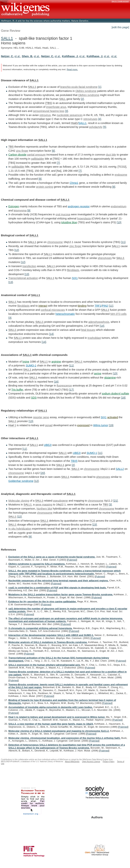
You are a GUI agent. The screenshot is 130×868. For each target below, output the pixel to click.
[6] (53, 151)
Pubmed (72, 560)
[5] (105, 127)
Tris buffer (17, 390)
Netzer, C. (7, 56)
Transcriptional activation (23, 278)
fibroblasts (73, 270)
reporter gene (41, 417)
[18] (123, 398)
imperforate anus (56, 107)
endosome (121, 175)
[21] (115, 501)
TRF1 (98, 306)
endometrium (118, 206)
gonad (49, 425)
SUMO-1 (31, 366)
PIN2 (105, 306)
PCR (92, 521)
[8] (40, 179)
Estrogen (14, 206)
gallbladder (38, 159)
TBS (49, 103)
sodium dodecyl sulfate (115, 394)
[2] (82, 99)
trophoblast (94, 338)
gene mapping (44, 505)
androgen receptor (79, 206)
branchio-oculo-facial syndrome (79, 87)
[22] (19, 517)
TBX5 (74, 461)
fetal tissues (88, 330)
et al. (17, 56)
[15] (115, 373)
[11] (123, 242)
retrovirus (45, 115)
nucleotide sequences (70, 115)
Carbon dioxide (17, 155)
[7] (58, 163)
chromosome (55, 242)
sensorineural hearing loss (49, 111)
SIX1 (75, 278)
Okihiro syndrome (86, 91)
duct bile (111, 155)
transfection (29, 266)
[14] (102, 326)
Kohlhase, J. (70, 56)
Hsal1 (74, 123)
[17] (71, 390)
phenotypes (105, 258)
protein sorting (45, 187)
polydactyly (96, 127)
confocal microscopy (53, 310)
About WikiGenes (72, 762)
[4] (100, 119)
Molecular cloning (19, 501)
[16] (56, 382)
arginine (56, 362)
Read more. (72, 69)
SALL (62, 99)
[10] (119, 222)
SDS (34, 398)
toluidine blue (69, 222)
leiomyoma (20, 211)
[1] (100, 87)
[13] (27, 274)
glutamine (110, 378)
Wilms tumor (101, 425)
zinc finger (75, 246)
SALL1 (7, 38)
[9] (29, 211)
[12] (17, 250)
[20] (43, 473)
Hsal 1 (12, 425)
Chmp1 (74, 183)
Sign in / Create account (120, 1)
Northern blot (44, 509)
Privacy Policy (108, 762)
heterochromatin (65, 314)
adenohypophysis (99, 322)
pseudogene (60, 501)
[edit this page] (120, 27)
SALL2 (120, 469)
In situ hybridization (20, 529)
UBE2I (48, 445)
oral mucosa (63, 214)
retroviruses (90, 119)
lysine (26, 362)
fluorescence (64, 386)
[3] (66, 111)
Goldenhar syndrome (21, 481)
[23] (95, 525)
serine (97, 373)
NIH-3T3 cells (118, 314)
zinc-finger (22, 151)
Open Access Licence (91, 762)
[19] (111, 425)
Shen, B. (27, 56)
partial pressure (36, 155)
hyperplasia (84, 218)
